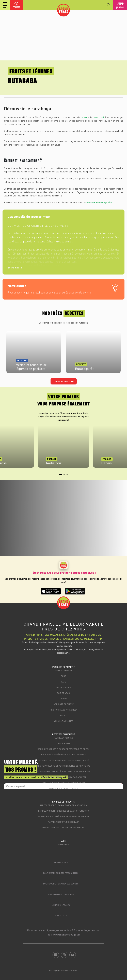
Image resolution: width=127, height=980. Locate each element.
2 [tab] (65, 475)
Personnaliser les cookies (61, 894)
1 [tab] (61, 475)
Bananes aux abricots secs (64, 788)
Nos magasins (61, 862)
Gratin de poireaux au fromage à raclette (63, 777)
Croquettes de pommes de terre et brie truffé (63, 760)
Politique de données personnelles (61, 873)
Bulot (64, 715)
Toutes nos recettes (64, 381)
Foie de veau (63, 693)
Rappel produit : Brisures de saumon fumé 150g (63, 811)
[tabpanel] (63, 448)
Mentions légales (61, 905)
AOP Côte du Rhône (64, 704)
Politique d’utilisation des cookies (61, 884)
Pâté (64, 682)
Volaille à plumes (64, 721)
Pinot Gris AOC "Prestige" (63, 710)
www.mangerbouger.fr (66, 934)
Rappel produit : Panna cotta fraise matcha (64, 805)
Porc (63, 676)
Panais (63, 698)
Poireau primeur (63, 670)
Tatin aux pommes (64, 738)
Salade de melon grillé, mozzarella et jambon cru (63, 771)
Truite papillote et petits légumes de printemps (63, 766)
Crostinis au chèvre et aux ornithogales (64, 755)
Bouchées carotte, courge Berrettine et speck (63, 749)
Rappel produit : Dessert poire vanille (63, 828)
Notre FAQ (63, 844)
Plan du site (61, 916)
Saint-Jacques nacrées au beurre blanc (64, 783)
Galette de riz (64, 687)
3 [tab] (68, 475)
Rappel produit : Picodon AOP (64, 822)
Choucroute (64, 743)
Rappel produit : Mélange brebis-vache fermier (63, 816)
